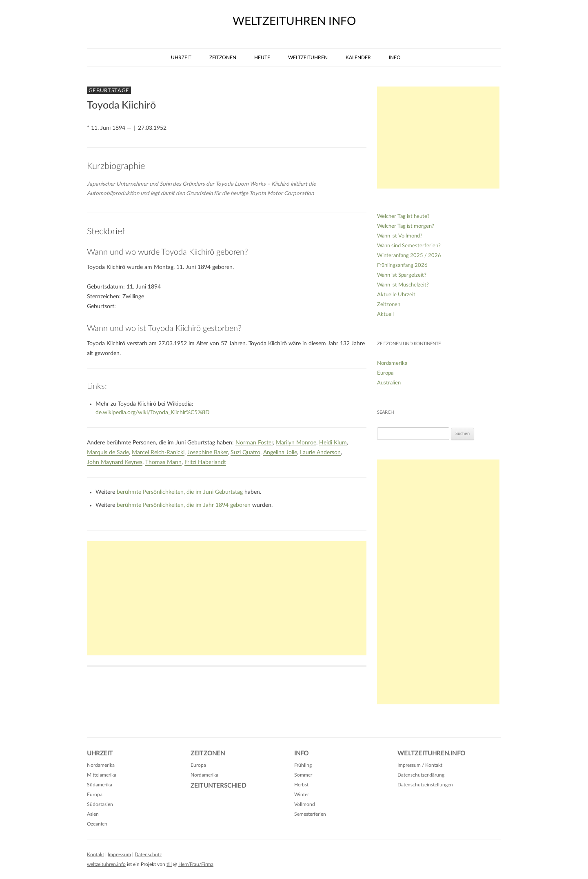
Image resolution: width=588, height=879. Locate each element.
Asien (93, 814)
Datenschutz (148, 855)
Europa (385, 373)
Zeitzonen (223, 58)
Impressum (119, 855)
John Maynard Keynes (115, 462)
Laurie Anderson (320, 453)
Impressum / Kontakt (420, 765)
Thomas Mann (163, 462)
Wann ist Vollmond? (400, 236)
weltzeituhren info (294, 21)
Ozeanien (97, 824)
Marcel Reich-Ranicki (158, 453)
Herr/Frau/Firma (196, 864)
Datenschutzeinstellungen (425, 785)
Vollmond (305, 804)
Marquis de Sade (108, 453)
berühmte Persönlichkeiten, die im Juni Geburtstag (180, 492)
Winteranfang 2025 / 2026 (409, 256)
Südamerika (100, 785)
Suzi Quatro (245, 453)
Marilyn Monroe (296, 443)
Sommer (303, 775)
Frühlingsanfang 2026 (402, 265)
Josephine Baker (207, 453)
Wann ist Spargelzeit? (402, 275)
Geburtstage (109, 91)
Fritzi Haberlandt (205, 462)
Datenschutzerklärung (421, 775)
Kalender (358, 58)
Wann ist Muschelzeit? (403, 285)
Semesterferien (310, 814)
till (169, 864)
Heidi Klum (333, 443)
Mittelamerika (102, 775)
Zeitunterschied (218, 786)
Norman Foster (254, 443)
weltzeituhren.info (106, 864)
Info (395, 58)
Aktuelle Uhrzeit (396, 295)
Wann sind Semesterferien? (409, 246)
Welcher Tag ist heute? (403, 216)
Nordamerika (392, 363)
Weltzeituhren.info (431, 754)
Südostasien (100, 804)
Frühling (303, 765)
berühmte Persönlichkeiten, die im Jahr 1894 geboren (184, 505)
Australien (389, 383)
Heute (262, 58)
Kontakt (95, 855)
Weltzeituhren (308, 58)
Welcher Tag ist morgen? (406, 226)
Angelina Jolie (280, 453)
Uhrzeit (181, 58)
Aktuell (385, 314)
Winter (302, 795)
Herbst (301, 785)
